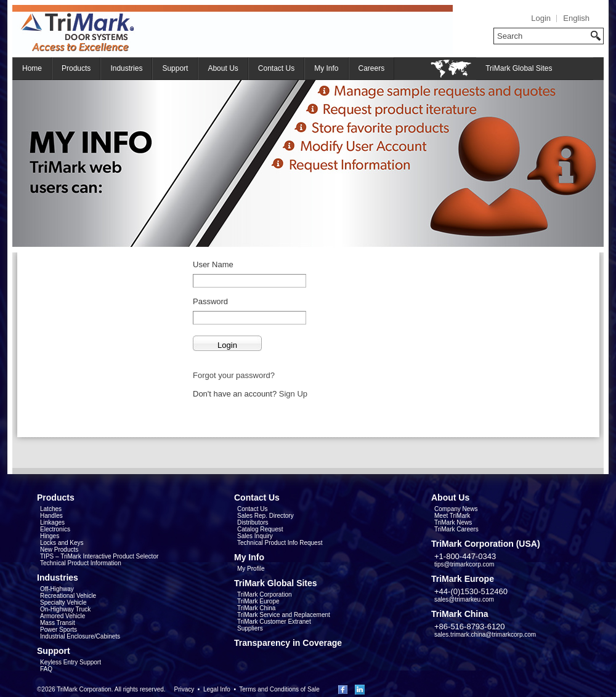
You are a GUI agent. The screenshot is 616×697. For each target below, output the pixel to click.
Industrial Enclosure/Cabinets (80, 636)
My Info (326, 68)
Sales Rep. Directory (265, 516)
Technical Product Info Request (280, 543)
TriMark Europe (258, 601)
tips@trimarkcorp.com (464, 564)
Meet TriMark (452, 516)
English (576, 18)
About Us (223, 68)
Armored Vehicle (63, 616)
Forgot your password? (234, 375)
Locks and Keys (62, 543)
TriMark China (256, 608)
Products (76, 68)
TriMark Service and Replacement (284, 615)
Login (541, 18)
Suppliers (250, 628)
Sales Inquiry (255, 536)
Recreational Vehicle (68, 596)
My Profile (251, 569)
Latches (51, 509)
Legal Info (217, 689)
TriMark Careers (456, 529)
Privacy (184, 689)
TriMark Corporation (265, 594)
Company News (456, 509)
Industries (126, 68)
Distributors (253, 522)
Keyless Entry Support (71, 662)
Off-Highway (57, 589)
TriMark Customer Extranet (274, 622)
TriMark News (453, 522)
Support (175, 68)
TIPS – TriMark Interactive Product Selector (99, 556)
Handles (51, 516)
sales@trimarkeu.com (464, 599)
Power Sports (59, 630)
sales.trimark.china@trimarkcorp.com (485, 635)
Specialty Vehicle (63, 602)
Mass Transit (58, 623)
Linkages (52, 522)
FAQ (46, 669)
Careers (372, 68)
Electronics (55, 529)
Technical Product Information (81, 563)
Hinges (50, 536)
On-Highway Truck (65, 609)
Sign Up (293, 394)
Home (32, 68)
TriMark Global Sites (519, 68)
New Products (59, 550)
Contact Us (276, 68)
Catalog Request (260, 529)
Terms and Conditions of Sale (279, 689)
